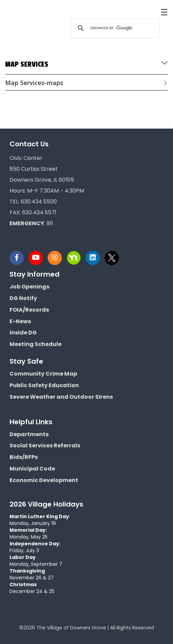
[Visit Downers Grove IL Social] (19, 258)
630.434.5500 (39, 202)
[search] (114, 28)
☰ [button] (164, 12)
